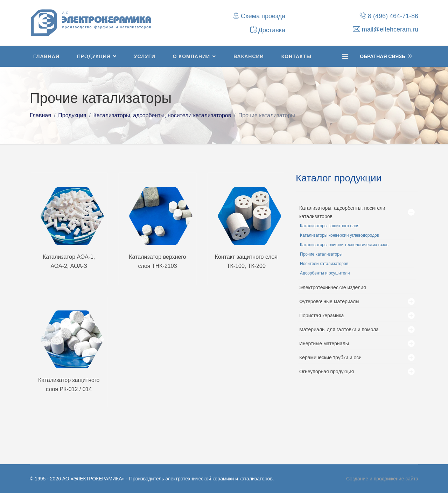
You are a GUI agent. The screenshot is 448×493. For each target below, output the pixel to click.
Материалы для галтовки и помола (339, 329)
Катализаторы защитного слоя (330, 226)
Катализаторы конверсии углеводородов (339, 235)
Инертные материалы (324, 343)
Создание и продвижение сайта (382, 479)
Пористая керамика (321, 315)
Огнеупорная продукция (327, 372)
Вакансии (249, 56)
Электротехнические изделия (333, 287)
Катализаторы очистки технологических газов (344, 245)
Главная (46, 56)
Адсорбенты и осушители (325, 273)
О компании (191, 56)
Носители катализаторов (324, 264)
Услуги (145, 56)
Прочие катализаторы (321, 254)
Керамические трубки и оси (330, 357)
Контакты (296, 56)
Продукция (94, 56)
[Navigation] (345, 56)
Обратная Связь (386, 56)
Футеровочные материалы (329, 301)
